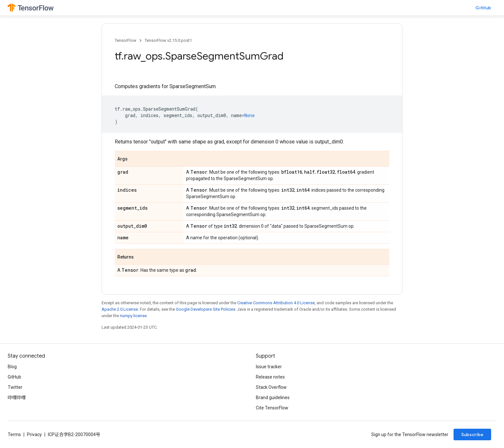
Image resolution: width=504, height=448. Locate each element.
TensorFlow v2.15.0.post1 (168, 40)
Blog (12, 367)
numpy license (133, 316)
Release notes (270, 377)
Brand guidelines (273, 398)
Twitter (15, 387)
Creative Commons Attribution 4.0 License (276, 303)
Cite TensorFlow (272, 408)
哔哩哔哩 (17, 398)
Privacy (34, 434)
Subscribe (472, 434)
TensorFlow (126, 40)
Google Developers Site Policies (206, 309)
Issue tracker (269, 367)
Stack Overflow (271, 387)
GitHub (483, 8)
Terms (14, 434)
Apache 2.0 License (120, 309)
